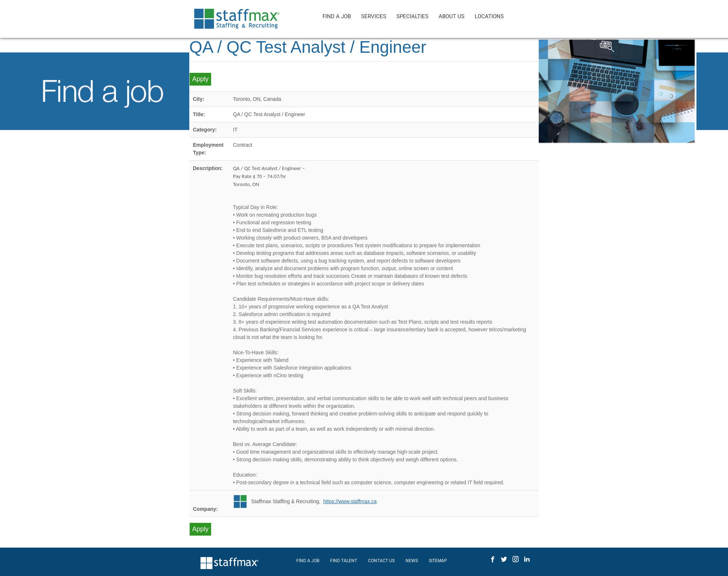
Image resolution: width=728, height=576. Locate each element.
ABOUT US (452, 16)
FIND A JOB (337, 16)
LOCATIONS (489, 16)
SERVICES (374, 16)
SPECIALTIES (412, 16)
